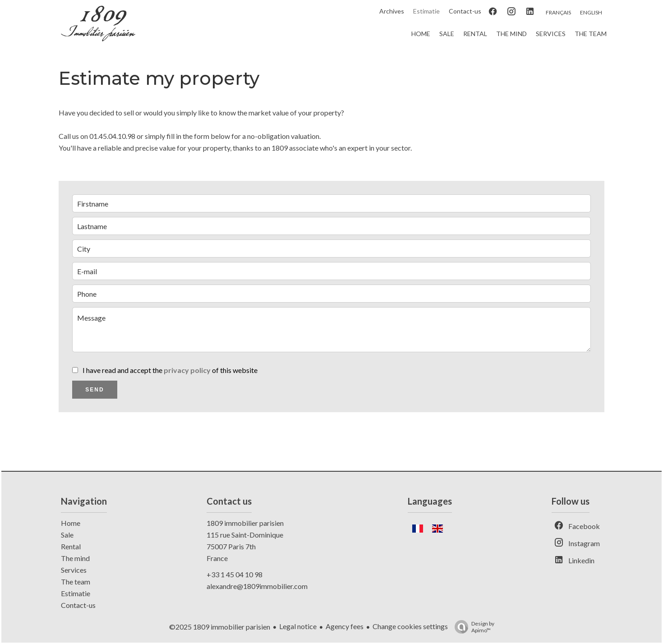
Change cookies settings (410, 626)
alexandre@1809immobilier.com (257, 586)
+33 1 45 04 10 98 (235, 574)
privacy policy (187, 370)
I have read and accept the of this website (170, 370)
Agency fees (345, 626)
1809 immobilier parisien (245, 523)
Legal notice (298, 626)
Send (94, 390)
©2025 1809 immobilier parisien (220, 627)
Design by (472, 627)
